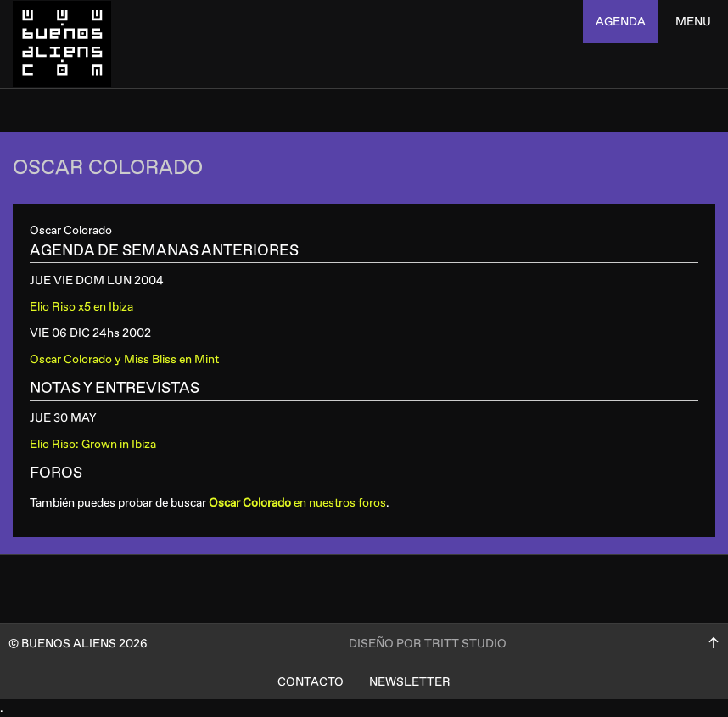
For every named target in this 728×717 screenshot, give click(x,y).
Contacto (311, 682)
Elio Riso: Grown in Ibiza (93, 444)
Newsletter (410, 682)
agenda (621, 22)
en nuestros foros (297, 503)
